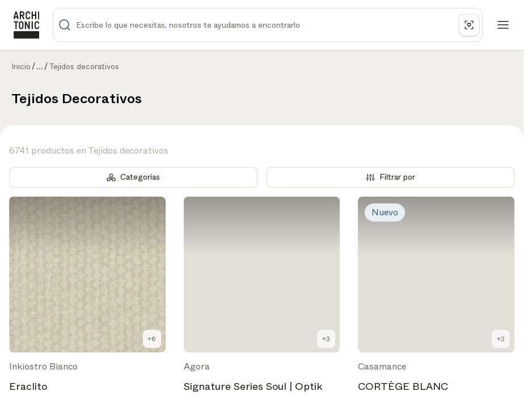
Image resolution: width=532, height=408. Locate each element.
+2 (501, 339)
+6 (152, 339)
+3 (326, 339)
